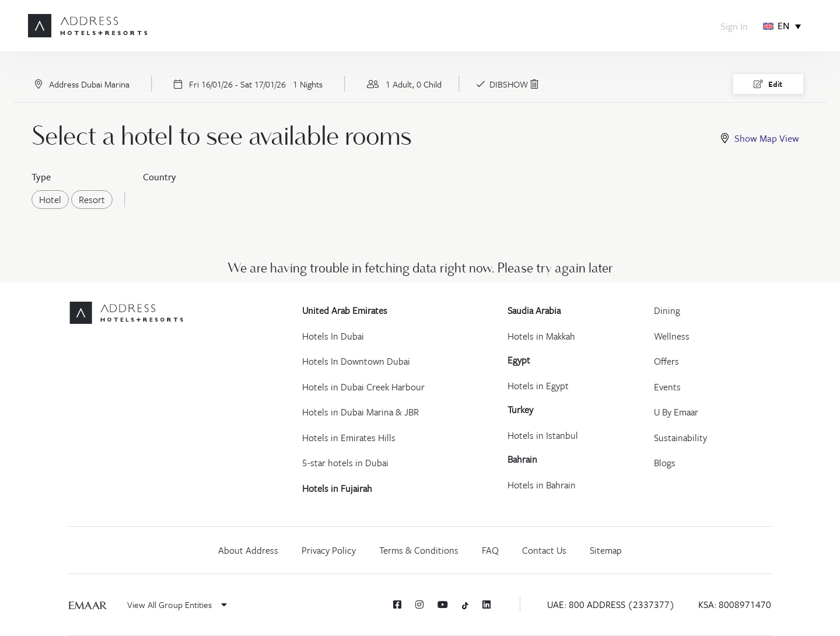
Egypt (519, 360)
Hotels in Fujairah (337, 488)
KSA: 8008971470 (735, 604)
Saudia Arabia (534, 310)
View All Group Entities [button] (177, 604)
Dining (667, 310)
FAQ (490, 550)
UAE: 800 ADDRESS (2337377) (611, 604)
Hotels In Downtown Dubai (356, 361)
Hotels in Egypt (538, 386)
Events (667, 387)
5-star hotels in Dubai (345, 463)
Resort (96, 200)
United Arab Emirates (345, 310)
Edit (768, 84)
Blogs (665, 463)
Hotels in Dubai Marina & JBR (360, 412)
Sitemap (606, 550)
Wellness (672, 336)
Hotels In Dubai (333, 336)
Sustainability (680, 438)
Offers (666, 361)
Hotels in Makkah (541, 336)
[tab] (762, 139)
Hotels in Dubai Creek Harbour (363, 387)
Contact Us (544, 550)
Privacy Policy (329, 550)
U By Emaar (676, 412)
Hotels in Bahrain (542, 485)
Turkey (520, 410)
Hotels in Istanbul (543, 435)
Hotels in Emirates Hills (349, 438)
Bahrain (522, 459)
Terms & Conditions (419, 550)
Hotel (54, 200)
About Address (248, 550)
